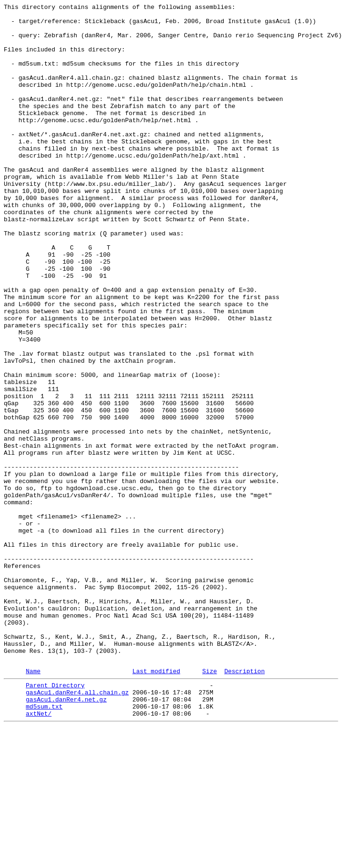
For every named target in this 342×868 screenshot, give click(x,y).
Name (33, 804)
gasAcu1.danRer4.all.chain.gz (77, 828)
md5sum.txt (44, 845)
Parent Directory (55, 819)
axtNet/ (39, 853)
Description (244, 804)
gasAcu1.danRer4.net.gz (66, 836)
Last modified (156, 804)
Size (209, 804)
